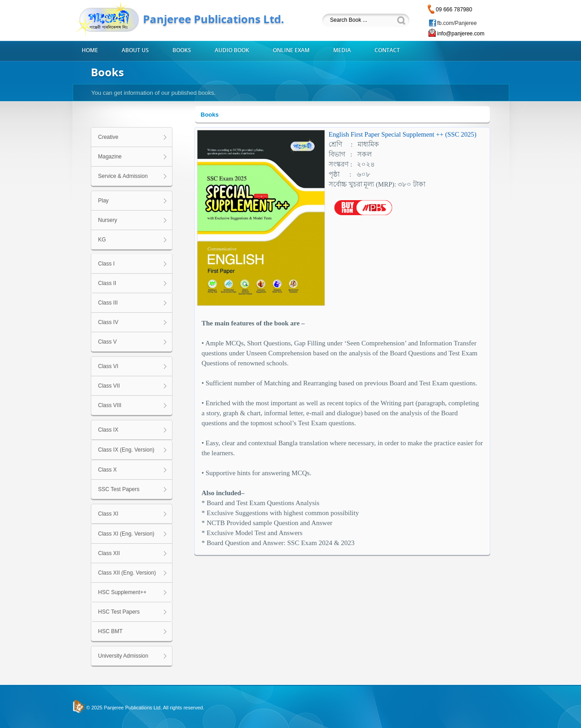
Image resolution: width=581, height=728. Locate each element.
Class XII (109, 553)
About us (135, 50)
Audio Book (232, 50)
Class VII (109, 386)
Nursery (108, 220)
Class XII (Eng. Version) (127, 573)
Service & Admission (123, 176)
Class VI (108, 366)
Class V (107, 342)
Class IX (108, 430)
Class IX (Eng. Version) (126, 450)
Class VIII (110, 405)
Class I (106, 264)
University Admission (123, 656)
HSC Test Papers (119, 612)
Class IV (108, 322)
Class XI (108, 514)
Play (103, 201)
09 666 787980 (454, 10)
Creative (108, 137)
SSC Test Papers (119, 489)
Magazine (110, 157)
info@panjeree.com (461, 34)
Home (90, 50)
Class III (108, 303)
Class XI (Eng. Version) (126, 534)
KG (102, 240)
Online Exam (291, 50)
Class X (107, 470)
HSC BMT (110, 631)
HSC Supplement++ (122, 592)
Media (342, 50)
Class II (107, 283)
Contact (387, 50)
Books (182, 50)
